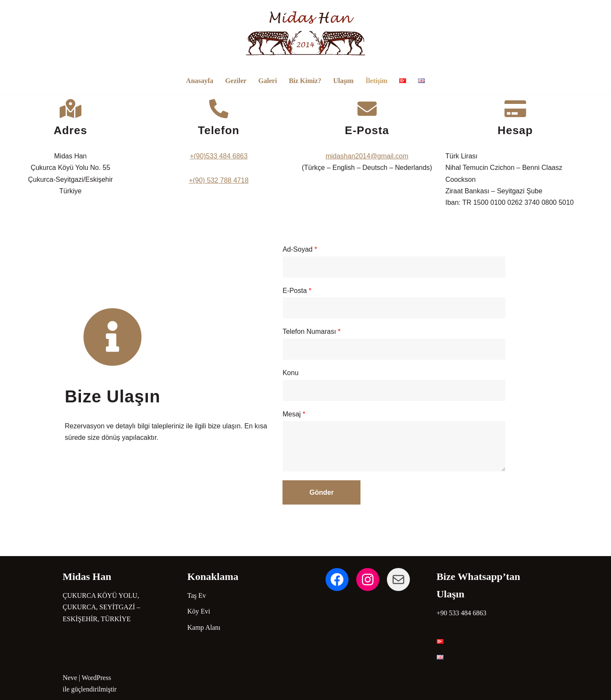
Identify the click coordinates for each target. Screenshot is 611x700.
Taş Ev (197, 595)
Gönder (349, 491)
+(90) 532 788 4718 (228, 180)
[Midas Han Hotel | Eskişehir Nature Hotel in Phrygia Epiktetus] (305, 33)
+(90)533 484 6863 (228, 156)
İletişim (377, 81)
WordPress (97, 678)
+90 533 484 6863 (462, 613)
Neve (70, 678)
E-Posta (320, 289)
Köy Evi (199, 611)
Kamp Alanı (204, 627)
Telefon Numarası (334, 331)
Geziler (236, 81)
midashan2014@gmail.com (383, 156)
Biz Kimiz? (305, 81)
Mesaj (317, 413)
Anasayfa (200, 81)
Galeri (268, 81)
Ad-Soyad (323, 248)
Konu (313, 372)
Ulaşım (343, 81)
